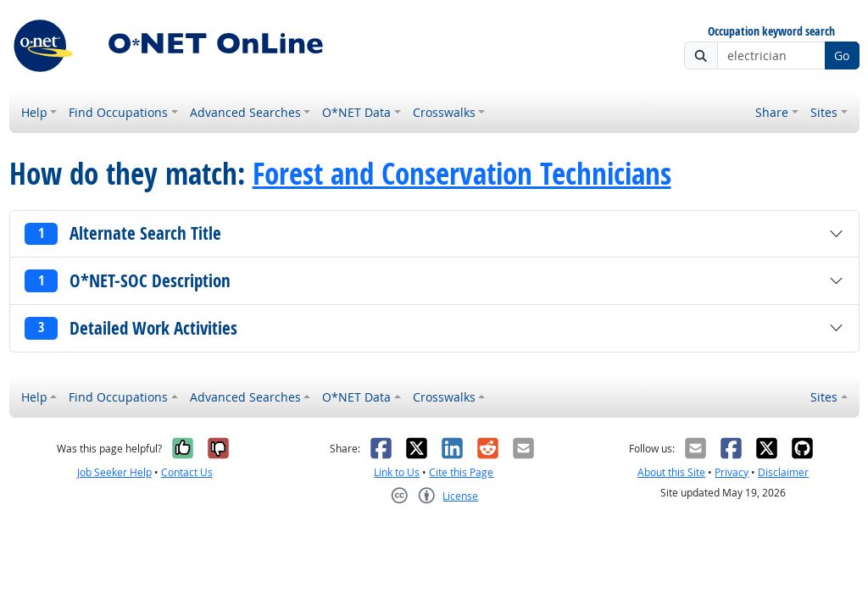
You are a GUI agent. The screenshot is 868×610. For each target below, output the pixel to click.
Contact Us (187, 472)
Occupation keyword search (771, 32)
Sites (824, 112)
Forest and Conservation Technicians (462, 174)
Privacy (732, 472)
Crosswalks (444, 112)
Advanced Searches (245, 112)
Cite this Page (461, 472)
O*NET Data (356, 112)
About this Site (671, 472)
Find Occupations (118, 112)
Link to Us (397, 472)
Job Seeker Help (114, 472)
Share (772, 112)
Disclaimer (783, 472)
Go (842, 55)
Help (34, 112)
